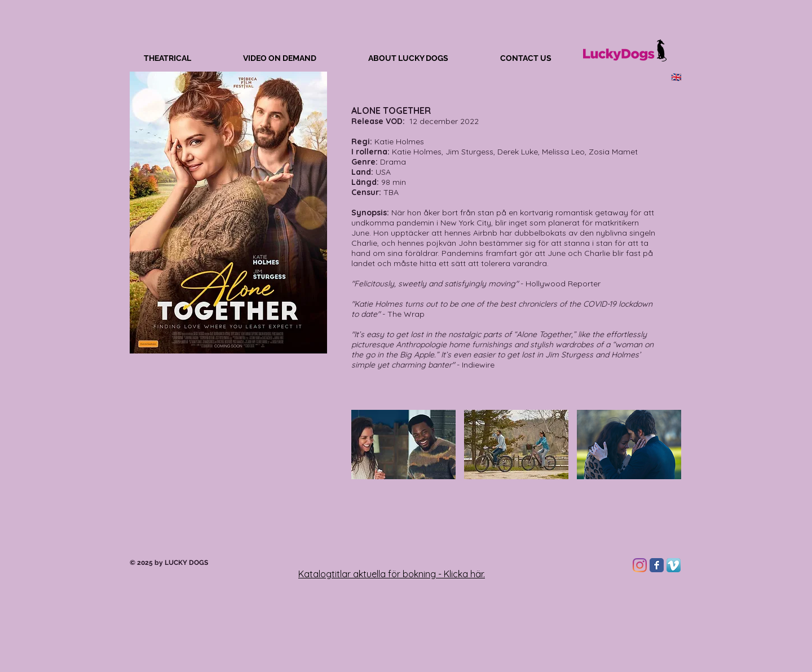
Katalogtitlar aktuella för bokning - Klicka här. (392, 574)
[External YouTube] (228, 483)
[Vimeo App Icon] (674, 565)
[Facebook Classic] (657, 565)
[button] (403, 445)
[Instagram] (640, 565)
